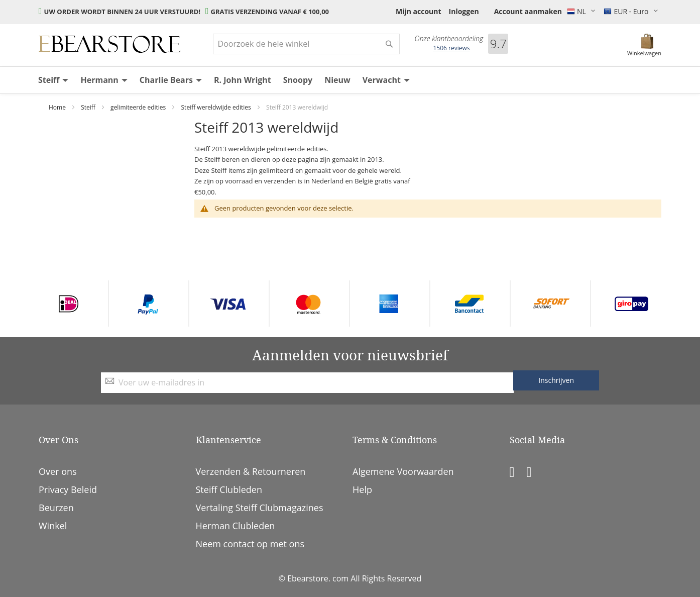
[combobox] (306, 44)
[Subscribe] (556, 380)
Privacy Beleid (68, 489)
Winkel (53, 526)
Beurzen (56, 508)
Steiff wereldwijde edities (217, 107)
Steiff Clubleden (229, 489)
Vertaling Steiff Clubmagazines (260, 508)
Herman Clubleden (236, 526)
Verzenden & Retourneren (251, 471)
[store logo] (109, 44)
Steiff (89, 107)
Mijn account (419, 11)
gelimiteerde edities (139, 107)
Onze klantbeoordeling (449, 39)
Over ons (58, 471)
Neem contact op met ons (250, 544)
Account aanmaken (528, 11)
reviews (451, 48)
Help (362, 489)
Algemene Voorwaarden (403, 471)
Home (58, 107)
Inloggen (464, 11)
